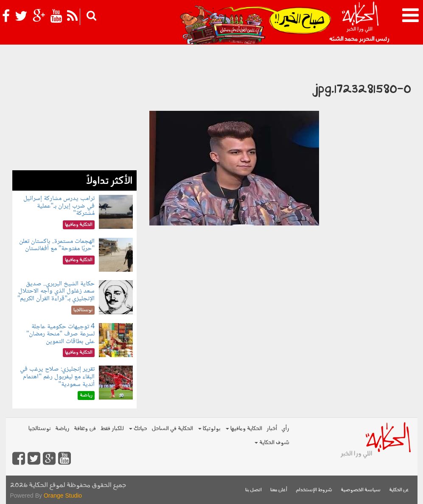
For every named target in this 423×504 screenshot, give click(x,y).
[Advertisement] (74, 117)
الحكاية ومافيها (244, 429)
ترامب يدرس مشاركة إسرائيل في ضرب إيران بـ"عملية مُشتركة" (59, 206)
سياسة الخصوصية (361, 490)
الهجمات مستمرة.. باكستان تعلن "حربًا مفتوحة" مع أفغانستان (57, 245)
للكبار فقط (112, 429)
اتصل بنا (254, 490)
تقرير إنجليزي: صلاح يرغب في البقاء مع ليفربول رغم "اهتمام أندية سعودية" (57, 377)
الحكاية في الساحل (172, 429)
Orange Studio (63, 496)
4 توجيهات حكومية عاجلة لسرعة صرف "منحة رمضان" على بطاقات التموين (60, 334)
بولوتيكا (209, 429)
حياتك (138, 429)
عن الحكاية (399, 490)
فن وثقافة (85, 429)
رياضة (62, 429)
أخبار (272, 429)
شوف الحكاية (272, 443)
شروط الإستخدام (314, 490)
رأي (285, 429)
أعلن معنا (279, 490)
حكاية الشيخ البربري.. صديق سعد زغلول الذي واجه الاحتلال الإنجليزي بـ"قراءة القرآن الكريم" (56, 291)
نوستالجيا (40, 429)
